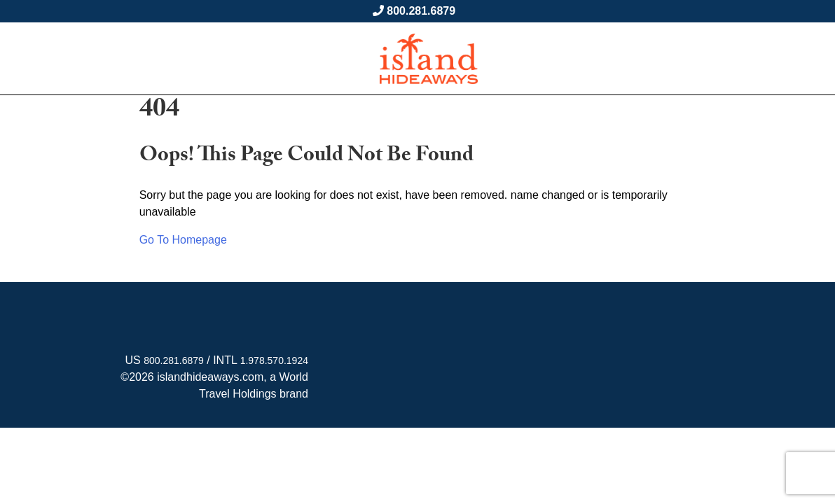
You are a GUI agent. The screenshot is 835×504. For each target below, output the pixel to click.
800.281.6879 (421, 11)
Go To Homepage (183, 240)
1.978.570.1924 (274, 360)
